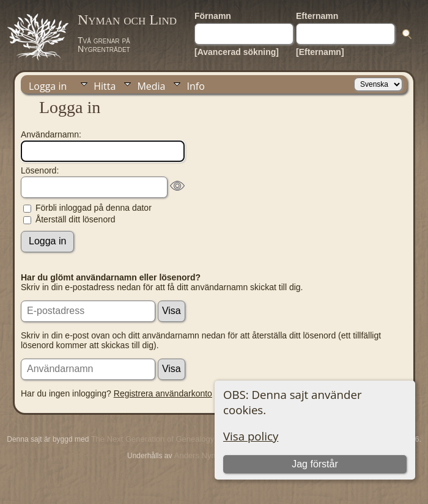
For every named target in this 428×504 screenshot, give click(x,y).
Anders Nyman (201, 455)
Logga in (48, 86)
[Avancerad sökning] (237, 52)
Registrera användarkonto (163, 393)
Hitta (105, 86)
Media (151, 86)
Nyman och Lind (127, 20)
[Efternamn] (320, 52)
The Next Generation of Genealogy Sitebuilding (174, 439)
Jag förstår (315, 464)
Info (195, 86)
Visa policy (251, 436)
